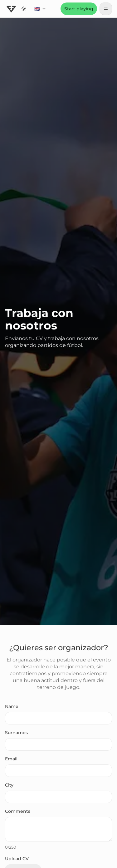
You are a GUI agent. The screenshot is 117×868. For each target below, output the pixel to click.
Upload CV (17, 859)
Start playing (79, 9)
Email (11, 759)
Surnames (16, 733)
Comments (18, 811)
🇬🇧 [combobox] (42, 10)
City (9, 785)
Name (12, 706)
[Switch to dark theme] (24, 9)
